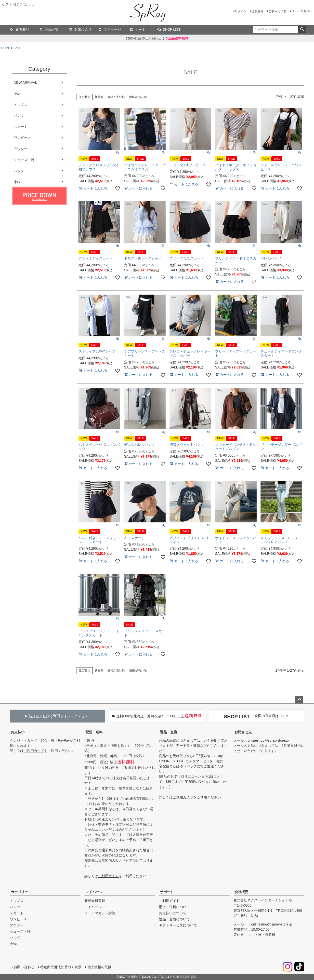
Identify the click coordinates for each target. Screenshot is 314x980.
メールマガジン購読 (100, 913)
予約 (17, 94)
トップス (21, 105)
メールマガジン (302, 11)
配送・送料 (94, 732)
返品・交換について (174, 919)
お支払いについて (173, 913)
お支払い (18, 732)
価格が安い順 (116, 97)
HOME (6, 48)
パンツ (19, 116)
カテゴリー (19, 892)
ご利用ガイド (277, 11)
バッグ (19, 171)
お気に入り (80, 30)
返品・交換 (169, 732)
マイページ (110, 30)
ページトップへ (299, 700)
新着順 (99, 97)
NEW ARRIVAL (25, 82)
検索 (302, 29)
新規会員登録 (95, 901)
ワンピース (22, 138)
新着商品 (20, 30)
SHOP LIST (169, 29)
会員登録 (258, 11)
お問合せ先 (243, 732)
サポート (167, 892)
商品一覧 (49, 30)
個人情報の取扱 (99, 967)
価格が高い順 (138, 97)
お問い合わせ (24, 967)
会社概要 (241, 892)
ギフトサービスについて (178, 925)
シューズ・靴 (24, 160)
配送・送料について (174, 907)
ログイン (241, 11)
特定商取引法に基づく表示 (61, 967)
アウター (21, 149)
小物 (17, 182)
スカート (21, 127)
